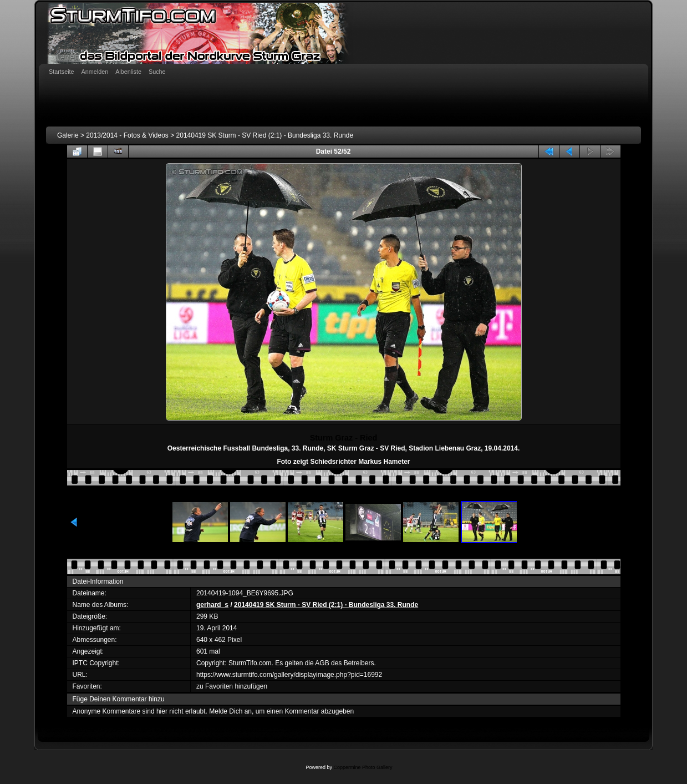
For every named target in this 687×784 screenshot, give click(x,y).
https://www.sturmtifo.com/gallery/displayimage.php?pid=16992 (289, 675)
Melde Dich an (230, 711)
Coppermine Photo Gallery (363, 767)
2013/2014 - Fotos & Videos (127, 135)
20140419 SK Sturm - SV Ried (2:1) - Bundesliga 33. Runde (265, 135)
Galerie (68, 135)
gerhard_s (212, 605)
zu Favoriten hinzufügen (232, 686)
